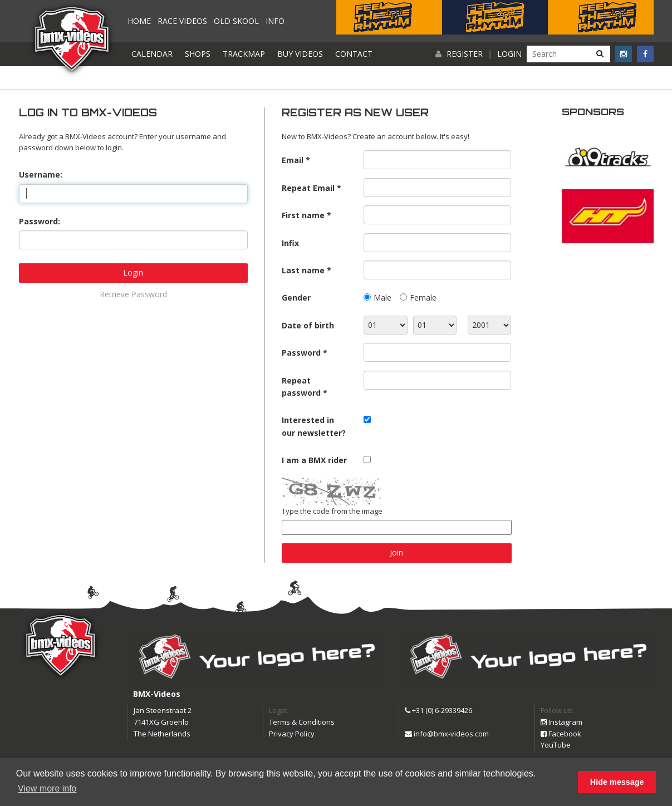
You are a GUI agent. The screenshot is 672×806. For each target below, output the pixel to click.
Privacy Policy (292, 734)
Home (139, 21)
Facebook (561, 734)
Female (423, 298)
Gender (296, 298)
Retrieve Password (133, 294)
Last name (303, 270)
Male (382, 298)
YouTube (556, 745)
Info (275, 21)
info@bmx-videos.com (447, 734)
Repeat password (301, 387)
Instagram (561, 722)
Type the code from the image (332, 511)
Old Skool (236, 21)
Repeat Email (308, 188)
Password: (40, 221)
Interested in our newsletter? (314, 426)
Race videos (182, 21)
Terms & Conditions (302, 722)
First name (303, 215)
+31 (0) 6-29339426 (438, 710)
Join (396, 552)
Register (465, 54)
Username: (41, 175)
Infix (290, 243)
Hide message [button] (617, 782)
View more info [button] (47, 788)
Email (293, 160)
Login (509, 54)
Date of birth (308, 325)
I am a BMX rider (314, 460)
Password (301, 353)
